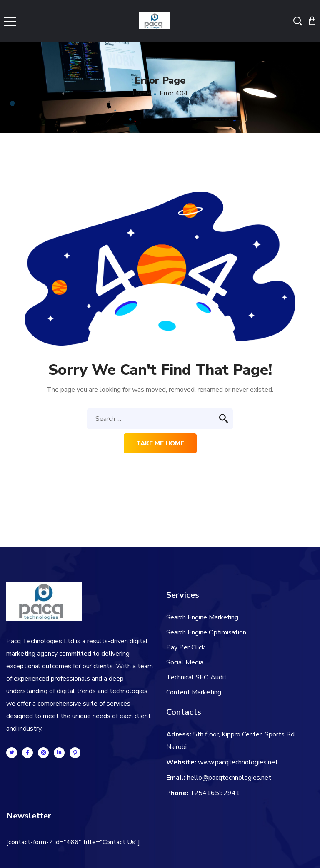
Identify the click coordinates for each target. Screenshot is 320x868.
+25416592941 (215, 793)
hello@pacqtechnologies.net (229, 778)
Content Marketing (194, 692)
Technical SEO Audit (196, 677)
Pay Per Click (186, 647)
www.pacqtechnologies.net (238, 762)
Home (141, 93)
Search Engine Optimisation (206, 632)
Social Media (185, 662)
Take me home (160, 443)
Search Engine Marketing (202, 617)
